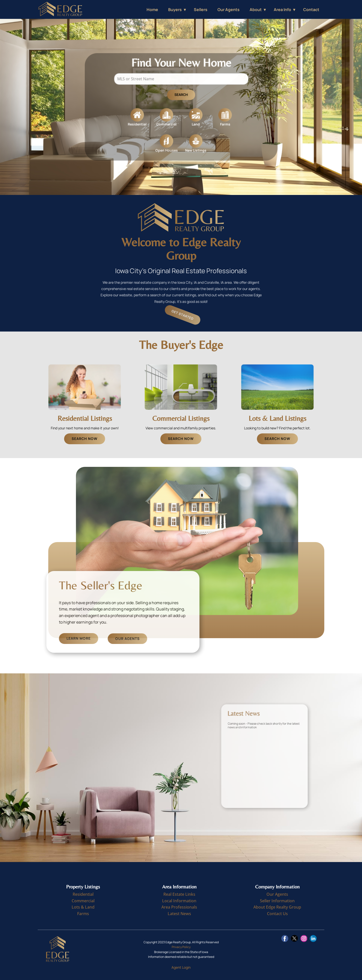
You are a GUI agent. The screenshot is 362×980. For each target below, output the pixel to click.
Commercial (83, 901)
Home (152, 10)
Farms (83, 914)
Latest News (179, 914)
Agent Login (181, 967)
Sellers (201, 10)
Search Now (85, 439)
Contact (311, 10)
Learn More (126, 638)
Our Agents (229, 10)
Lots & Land (83, 907)
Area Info (282, 10)
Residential (83, 894)
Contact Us (277, 914)
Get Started (190, 315)
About (256, 10)
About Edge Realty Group (277, 907)
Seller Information (277, 901)
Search (181, 97)
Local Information (179, 901)
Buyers (175, 10)
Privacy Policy (181, 947)
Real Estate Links (179, 894)
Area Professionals (179, 907)
